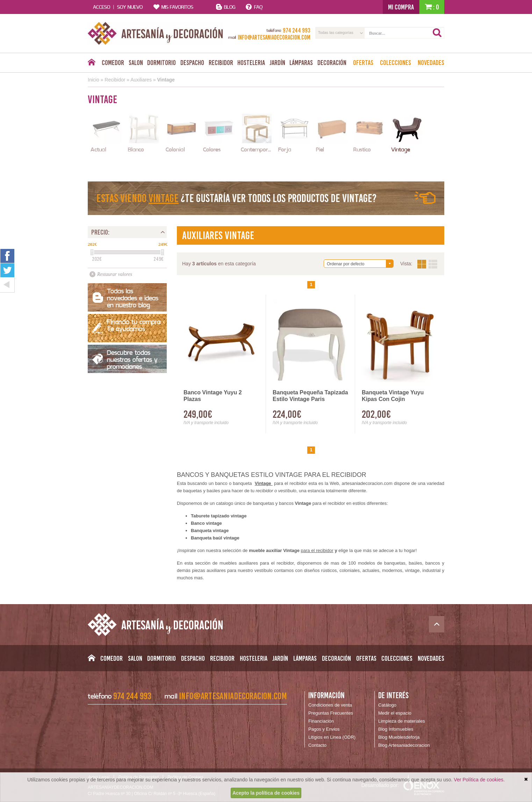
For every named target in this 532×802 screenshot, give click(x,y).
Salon (136, 63)
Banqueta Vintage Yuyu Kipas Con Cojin (393, 396)
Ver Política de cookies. (479, 780)
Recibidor (221, 63)
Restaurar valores (115, 274)
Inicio (94, 80)
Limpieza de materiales (402, 721)
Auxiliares (141, 80)
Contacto (317, 745)
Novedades (431, 63)
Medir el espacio (395, 713)
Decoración (332, 63)
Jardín (277, 63)
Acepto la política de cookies (266, 793)
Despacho (192, 63)
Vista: (427, 264)
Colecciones (396, 63)
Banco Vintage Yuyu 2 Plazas (213, 396)
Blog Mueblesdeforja (399, 737)
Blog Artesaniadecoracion (404, 745)
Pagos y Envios (324, 729)
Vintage (166, 80)
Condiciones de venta (330, 705)
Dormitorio (161, 63)
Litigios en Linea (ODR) (332, 737)
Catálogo (387, 705)
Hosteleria (251, 63)
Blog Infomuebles (396, 729)
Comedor (113, 63)
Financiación (321, 721)
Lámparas (301, 63)
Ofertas (363, 63)
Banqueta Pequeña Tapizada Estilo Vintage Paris (310, 396)
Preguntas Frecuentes (331, 713)
